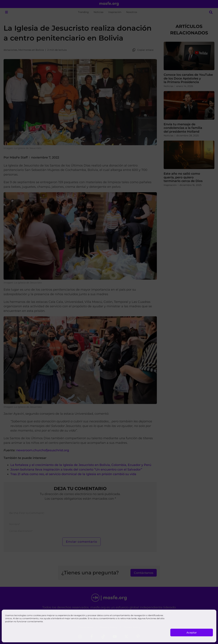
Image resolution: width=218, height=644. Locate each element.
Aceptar (192, 633)
